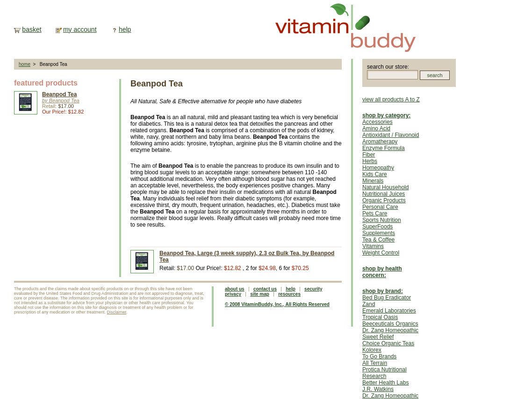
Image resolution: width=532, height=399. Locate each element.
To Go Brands (379, 356)
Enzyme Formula (384, 148)
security (313, 289)
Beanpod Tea (59, 94)
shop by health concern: (382, 272)
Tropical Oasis (380, 317)
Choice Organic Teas (388, 343)
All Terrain (375, 363)
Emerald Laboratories (389, 311)
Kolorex (372, 350)
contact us (265, 289)
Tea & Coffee (378, 240)
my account (80, 29)
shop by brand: (383, 291)
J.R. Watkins (378, 389)
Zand (369, 304)
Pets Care (375, 214)
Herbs (370, 161)
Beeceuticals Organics (390, 324)
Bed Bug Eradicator (387, 298)
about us (235, 289)
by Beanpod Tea (61, 100)
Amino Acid (376, 128)
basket (32, 29)
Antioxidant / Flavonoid (391, 135)
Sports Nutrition (382, 220)
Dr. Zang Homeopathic (390, 330)
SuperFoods (377, 227)
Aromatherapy (380, 142)
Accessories (377, 122)
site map (260, 294)
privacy (233, 294)
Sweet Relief (378, 337)
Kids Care (375, 174)
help (125, 29)
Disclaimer (117, 312)
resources (289, 294)
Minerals (373, 181)
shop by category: (386, 115)
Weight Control (381, 253)
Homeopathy (378, 168)
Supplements (379, 233)
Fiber (369, 155)
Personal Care (380, 207)
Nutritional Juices (384, 194)
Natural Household (385, 187)
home (25, 64)
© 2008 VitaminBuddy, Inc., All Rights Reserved (277, 304)
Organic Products (384, 200)
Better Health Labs (385, 383)
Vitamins (373, 246)
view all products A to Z (391, 100)
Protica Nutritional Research (385, 373)
